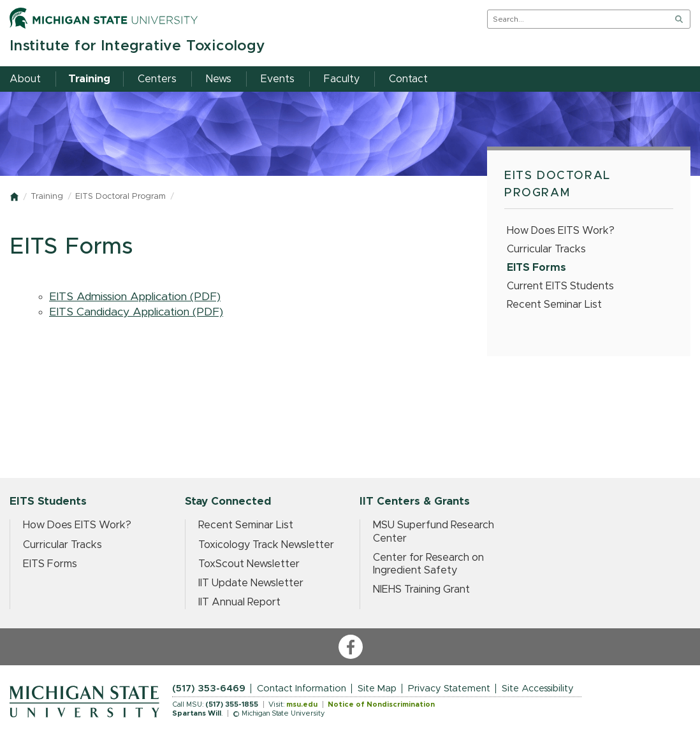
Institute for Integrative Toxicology (137, 46)
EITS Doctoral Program (120, 197)
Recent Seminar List (554, 305)
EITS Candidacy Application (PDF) (136, 312)
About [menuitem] (25, 79)
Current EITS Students (560, 286)
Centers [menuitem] (157, 79)
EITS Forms (536, 268)
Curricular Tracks (546, 249)
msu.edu (302, 704)
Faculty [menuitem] (342, 79)
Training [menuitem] (89, 79)
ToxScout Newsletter (249, 564)
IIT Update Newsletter (251, 583)
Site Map (377, 689)
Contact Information (302, 689)
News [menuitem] (219, 79)
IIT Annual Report (239, 602)
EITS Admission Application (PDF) (135, 297)
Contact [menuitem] (408, 79)
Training (47, 197)
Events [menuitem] (278, 79)
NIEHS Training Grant (421, 589)
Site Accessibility (538, 689)
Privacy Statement (449, 689)
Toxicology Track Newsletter (266, 545)
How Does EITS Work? (561, 231)
